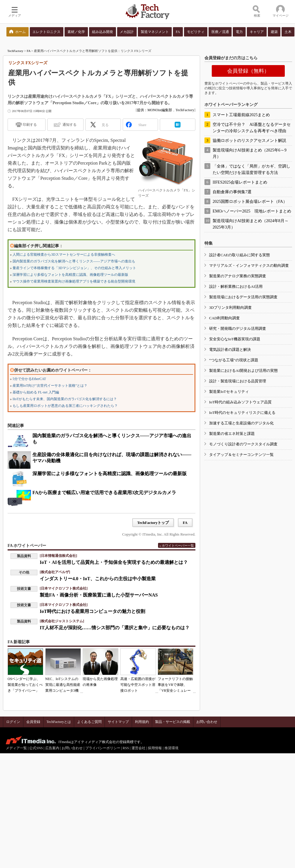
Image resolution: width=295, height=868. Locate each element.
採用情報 (155, 748)
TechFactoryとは (59, 722)
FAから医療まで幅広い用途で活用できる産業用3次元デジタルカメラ (104, 493)
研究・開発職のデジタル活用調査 (238, 328)
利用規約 (142, 722)
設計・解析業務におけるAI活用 (236, 286)
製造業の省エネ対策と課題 (232, 434)
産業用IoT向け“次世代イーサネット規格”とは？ (50, 386)
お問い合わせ (207, 722)
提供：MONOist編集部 (155, 110)
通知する (70, 125)
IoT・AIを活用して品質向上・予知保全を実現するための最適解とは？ (114, 562)
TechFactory (15, 51)
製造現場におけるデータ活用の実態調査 (243, 297)
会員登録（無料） (248, 71)
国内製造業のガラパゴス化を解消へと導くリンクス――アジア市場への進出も (74, 261)
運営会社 (138, 748)
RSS (126, 748)
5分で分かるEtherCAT (29, 379)
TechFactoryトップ (153, 523)
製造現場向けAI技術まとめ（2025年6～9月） (250, 153)
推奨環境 (171, 748)
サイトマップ (118, 722)
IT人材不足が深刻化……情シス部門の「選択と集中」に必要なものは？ (115, 628)
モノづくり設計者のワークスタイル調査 (243, 444)
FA (29, 51)
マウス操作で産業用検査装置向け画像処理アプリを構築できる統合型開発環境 (74, 281)
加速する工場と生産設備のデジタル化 (241, 423)
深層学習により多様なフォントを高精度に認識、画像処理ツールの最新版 (70, 275)
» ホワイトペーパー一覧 (177, 545)
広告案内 (52, 748)
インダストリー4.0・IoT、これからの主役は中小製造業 (98, 579)
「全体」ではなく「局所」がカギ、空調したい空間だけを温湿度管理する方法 (251, 169)
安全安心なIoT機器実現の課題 (235, 339)
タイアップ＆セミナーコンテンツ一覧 (241, 455)
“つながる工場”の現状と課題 (234, 360)
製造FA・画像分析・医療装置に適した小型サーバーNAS (99, 595)
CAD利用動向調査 (224, 318)
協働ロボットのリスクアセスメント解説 (249, 141)
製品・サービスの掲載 (173, 722)
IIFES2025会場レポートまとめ (240, 182)
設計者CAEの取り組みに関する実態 (240, 255)
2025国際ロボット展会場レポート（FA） (250, 202)
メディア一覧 (16, 748)
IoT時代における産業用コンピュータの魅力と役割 (92, 611)
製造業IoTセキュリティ (229, 392)
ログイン (13, 722)
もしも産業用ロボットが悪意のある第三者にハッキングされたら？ (65, 406)
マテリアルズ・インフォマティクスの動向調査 (249, 265)
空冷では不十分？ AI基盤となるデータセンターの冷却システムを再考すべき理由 (252, 128)
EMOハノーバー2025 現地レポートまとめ (252, 211)
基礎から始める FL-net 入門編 (36, 392)
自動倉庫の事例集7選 (232, 192)
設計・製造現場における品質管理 (238, 381)
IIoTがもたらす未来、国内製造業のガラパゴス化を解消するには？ (65, 399)
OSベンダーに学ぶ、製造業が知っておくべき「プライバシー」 (25, 685)
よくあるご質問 (89, 722)
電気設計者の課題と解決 (230, 350)
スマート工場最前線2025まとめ (241, 115)
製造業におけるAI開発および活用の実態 (243, 371)
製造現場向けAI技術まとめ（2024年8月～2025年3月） (251, 224)
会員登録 (33, 722)
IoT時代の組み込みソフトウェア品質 (240, 402)
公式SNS (36, 748)
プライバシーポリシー (103, 748)
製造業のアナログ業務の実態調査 (238, 276)
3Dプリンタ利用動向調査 (230, 307)
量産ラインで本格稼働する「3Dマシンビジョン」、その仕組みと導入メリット (74, 268)
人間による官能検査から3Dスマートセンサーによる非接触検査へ (64, 255)
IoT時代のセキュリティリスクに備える (242, 413)
